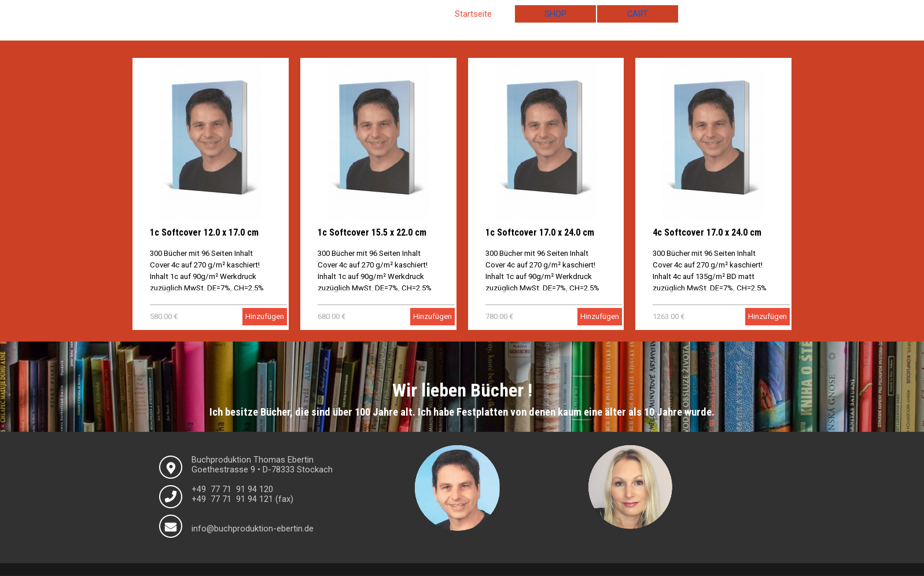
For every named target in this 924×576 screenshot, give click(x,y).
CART (638, 14)
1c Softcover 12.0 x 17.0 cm (204, 232)
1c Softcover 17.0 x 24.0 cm (540, 232)
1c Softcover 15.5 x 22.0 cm (372, 232)
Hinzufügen (265, 316)
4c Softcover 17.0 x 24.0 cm (707, 232)
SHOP (555, 14)
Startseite (473, 14)
